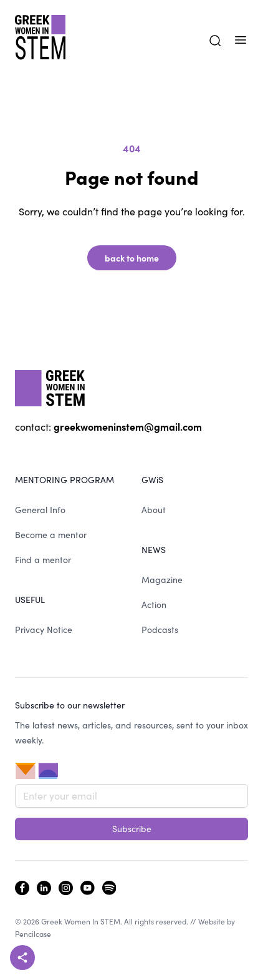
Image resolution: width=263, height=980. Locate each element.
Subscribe (132, 829)
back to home (132, 258)
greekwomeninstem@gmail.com (128, 426)
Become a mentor (51, 535)
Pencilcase (33, 934)
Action (154, 605)
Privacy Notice (44, 630)
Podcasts (160, 630)
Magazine (162, 580)
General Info (40, 510)
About (154, 510)
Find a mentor (43, 560)
